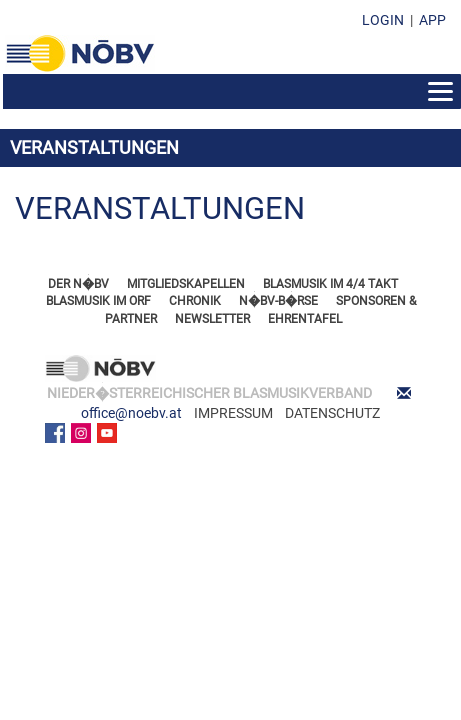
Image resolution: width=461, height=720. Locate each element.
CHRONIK (195, 301)
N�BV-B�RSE (278, 301)
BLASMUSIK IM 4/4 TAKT (330, 284)
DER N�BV (78, 284)
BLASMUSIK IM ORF (98, 301)
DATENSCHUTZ (332, 413)
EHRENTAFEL (305, 319)
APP (432, 20)
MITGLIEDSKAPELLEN (186, 284)
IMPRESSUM (233, 413)
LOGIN (383, 20)
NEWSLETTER (212, 319)
